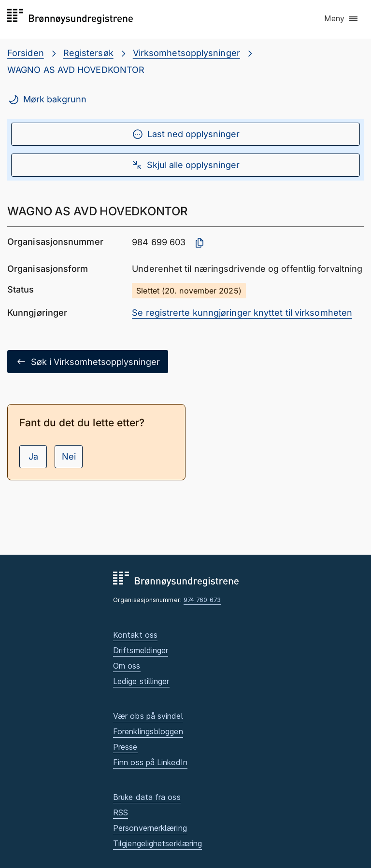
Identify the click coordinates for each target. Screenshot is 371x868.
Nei (69, 456)
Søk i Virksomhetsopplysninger (88, 362)
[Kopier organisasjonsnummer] (200, 243)
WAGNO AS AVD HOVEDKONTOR (76, 70)
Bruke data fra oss (147, 797)
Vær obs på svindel (148, 716)
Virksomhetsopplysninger (186, 53)
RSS (121, 812)
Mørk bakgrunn (47, 99)
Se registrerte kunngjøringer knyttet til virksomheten (242, 313)
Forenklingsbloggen (148, 731)
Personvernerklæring (150, 828)
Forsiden (26, 53)
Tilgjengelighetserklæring (157, 843)
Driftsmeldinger (141, 650)
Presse (125, 747)
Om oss (127, 666)
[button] (342, 19)
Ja (33, 456)
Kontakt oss (135, 635)
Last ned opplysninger (186, 134)
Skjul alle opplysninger (185, 165)
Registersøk (88, 53)
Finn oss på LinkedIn (150, 762)
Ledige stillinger (141, 681)
